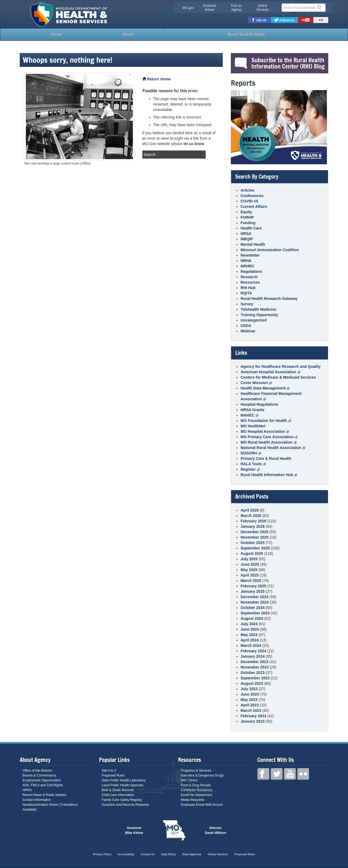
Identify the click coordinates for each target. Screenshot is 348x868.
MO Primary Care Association (269, 437)
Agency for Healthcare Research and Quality (281, 366)
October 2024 (253, 608)
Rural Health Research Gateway (269, 299)
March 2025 (251, 581)
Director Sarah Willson (216, 830)
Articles (247, 190)
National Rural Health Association (273, 448)
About (128, 35)
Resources (250, 282)
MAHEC (249, 415)
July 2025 (249, 559)
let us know (194, 144)
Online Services (262, 8)
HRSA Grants (252, 410)
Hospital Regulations (259, 404)
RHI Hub (248, 288)
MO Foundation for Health (266, 421)
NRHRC (247, 266)
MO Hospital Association (265, 431)
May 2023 (249, 700)
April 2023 (250, 705)
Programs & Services (196, 771)
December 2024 (255, 597)
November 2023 (255, 667)
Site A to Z (109, 771)
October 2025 (253, 543)
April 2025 (250, 575)
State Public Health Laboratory (124, 780)
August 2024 (252, 618)
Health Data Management (265, 388)
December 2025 (255, 532)
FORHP (247, 217)
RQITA (246, 293)
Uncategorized (254, 320)
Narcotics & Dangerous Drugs (202, 775)
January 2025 (253, 591)
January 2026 (253, 526)
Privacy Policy (102, 854)
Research (249, 277)
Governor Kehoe (210, 8)
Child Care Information (118, 795)
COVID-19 (249, 201)
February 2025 (253, 586)
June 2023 (250, 694)
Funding (248, 223)
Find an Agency (237, 8)
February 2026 (253, 521)
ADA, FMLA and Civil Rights (43, 785)
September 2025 (255, 548)
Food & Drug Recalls (196, 785)
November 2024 (255, 602)
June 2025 (250, 564)
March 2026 (251, 516)
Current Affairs (254, 207)
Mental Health (253, 244)
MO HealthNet (253, 426)
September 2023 (255, 678)
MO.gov (188, 8)
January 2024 (253, 656)
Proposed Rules (113, 775)
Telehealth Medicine (258, 309)
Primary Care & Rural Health (266, 458)
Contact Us (148, 854)
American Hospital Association (270, 372)
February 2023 (253, 716)
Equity (246, 212)
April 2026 (250, 510)
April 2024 (250, 640)
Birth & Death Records (118, 790)
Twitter (284, 20)
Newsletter (250, 255)
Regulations (251, 271)
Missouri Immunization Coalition (270, 250)
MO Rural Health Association (269, 442)
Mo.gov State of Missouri (174, 830)
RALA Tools (253, 464)
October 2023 (253, 673)
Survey (247, 304)
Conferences (252, 196)
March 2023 (251, 710)
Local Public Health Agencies (123, 785)
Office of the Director (37, 771)
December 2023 (255, 662)
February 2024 (253, 651)
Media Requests (193, 800)
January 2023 (253, 721)
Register (250, 469)
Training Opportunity (259, 315)
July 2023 (249, 689)
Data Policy (169, 854)
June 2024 (250, 629)
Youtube (306, 20)
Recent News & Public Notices (44, 795)
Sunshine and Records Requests (125, 805)
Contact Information (37, 800)
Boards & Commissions (39, 775)
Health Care (251, 228)
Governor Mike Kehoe (134, 830)
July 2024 (249, 624)
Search (321, 7)
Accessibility (126, 854)
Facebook (259, 20)
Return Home (157, 79)
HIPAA (27, 790)
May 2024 (249, 635)
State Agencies (192, 854)
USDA (246, 326)
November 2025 (255, 537)
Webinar (248, 331)
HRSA (246, 234)
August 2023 (252, 683)
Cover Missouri (256, 383)
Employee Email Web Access (202, 805)
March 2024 (251, 646)
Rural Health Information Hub (269, 475)
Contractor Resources (197, 790)
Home (56, 35)
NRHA (246, 261)
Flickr (321, 20)
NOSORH (251, 453)
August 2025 (252, 553)
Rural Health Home (246, 35)
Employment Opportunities (42, 780)
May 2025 (249, 570)
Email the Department (196, 795)
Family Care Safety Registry (122, 800)
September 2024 (255, 613)
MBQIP (247, 239)
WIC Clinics (189, 780)
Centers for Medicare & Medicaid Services (278, 377)
